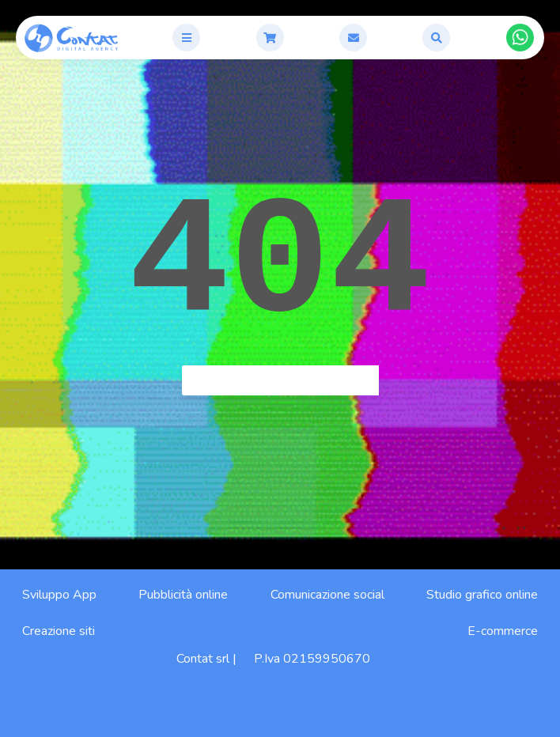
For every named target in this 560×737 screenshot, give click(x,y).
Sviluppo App (59, 595)
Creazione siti (59, 631)
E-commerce (503, 631)
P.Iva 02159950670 (312, 659)
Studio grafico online (482, 595)
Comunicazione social (327, 595)
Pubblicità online (183, 595)
